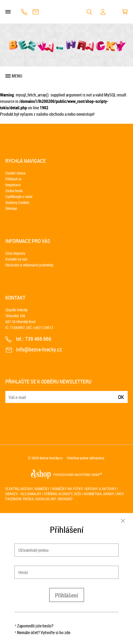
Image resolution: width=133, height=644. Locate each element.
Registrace (13, 185)
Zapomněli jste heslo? (35, 626)
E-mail (10, 394)
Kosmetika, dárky (99, 494)
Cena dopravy (15, 253)
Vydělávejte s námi (19, 197)
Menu (17, 76)
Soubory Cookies (17, 202)
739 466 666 (24, 12)
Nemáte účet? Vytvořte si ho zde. (44, 633)
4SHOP (97, 475)
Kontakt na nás (16, 259)
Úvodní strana (15, 173)
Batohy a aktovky (101, 489)
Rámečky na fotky (67, 489)
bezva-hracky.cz (51, 458)
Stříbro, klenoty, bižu (63, 494)
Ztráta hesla (14, 191)
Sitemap (11, 208)
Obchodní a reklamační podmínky (29, 265)
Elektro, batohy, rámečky (27, 489)
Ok (121, 397)
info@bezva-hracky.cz (36, 12)
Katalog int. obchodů (54, 499)
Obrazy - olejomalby (23, 494)
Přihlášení (67, 595)
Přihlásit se (13, 179)
